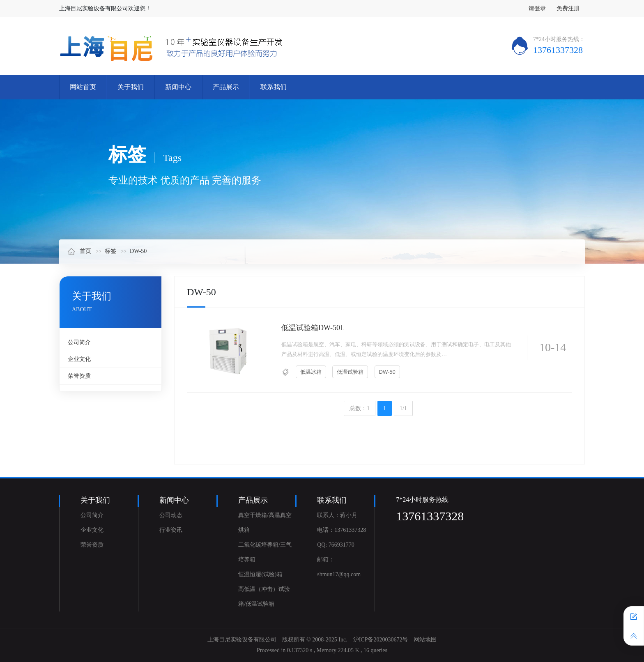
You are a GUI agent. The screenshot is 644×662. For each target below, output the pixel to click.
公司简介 (79, 342)
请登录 (537, 8)
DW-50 (138, 251)
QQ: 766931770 (336, 545)
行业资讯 (171, 530)
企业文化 (79, 359)
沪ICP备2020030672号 (381, 640)
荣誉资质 (79, 376)
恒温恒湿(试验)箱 (260, 574)
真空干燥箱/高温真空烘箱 (265, 523)
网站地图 (425, 640)
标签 (110, 251)
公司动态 (171, 515)
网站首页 (83, 87)
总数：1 (360, 408)
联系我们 (274, 87)
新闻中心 (178, 87)
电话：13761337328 (342, 530)
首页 (79, 251)
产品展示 (226, 87)
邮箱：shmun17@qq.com (339, 567)
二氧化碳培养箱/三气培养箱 (265, 552)
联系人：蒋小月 (337, 515)
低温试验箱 (350, 372)
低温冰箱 (311, 372)
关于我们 (131, 87)
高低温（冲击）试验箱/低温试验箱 (264, 596)
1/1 (403, 408)
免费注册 (568, 8)
